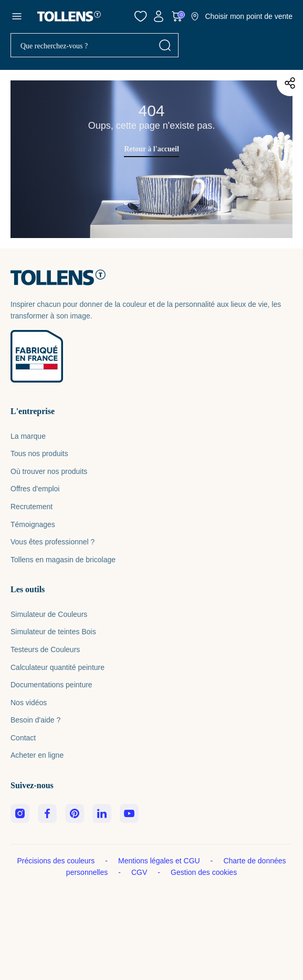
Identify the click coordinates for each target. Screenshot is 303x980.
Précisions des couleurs (57, 861)
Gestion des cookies (204, 872)
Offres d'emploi (35, 489)
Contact (23, 738)
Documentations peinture (51, 685)
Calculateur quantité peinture (58, 667)
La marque (28, 436)
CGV (140, 872)
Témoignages (33, 524)
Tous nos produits (39, 453)
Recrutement (32, 507)
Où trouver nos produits (49, 471)
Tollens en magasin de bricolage (63, 560)
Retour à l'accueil (151, 149)
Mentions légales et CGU (160, 861)
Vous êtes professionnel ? (53, 542)
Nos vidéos (29, 703)
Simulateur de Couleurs (49, 614)
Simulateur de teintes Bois (53, 632)
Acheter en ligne (37, 755)
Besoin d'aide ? (35, 720)
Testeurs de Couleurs (45, 649)
